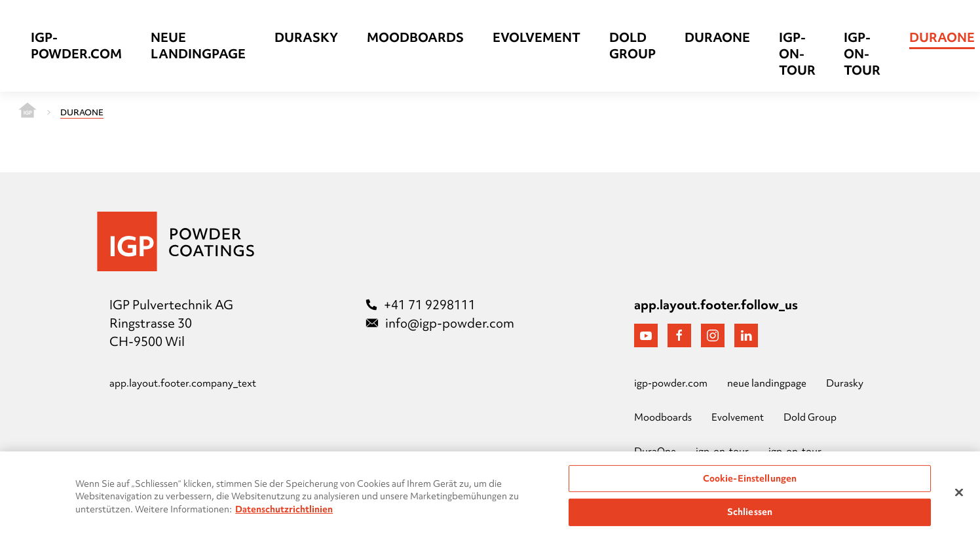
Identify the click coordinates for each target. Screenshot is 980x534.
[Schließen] (959, 497)
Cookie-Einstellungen (750, 482)
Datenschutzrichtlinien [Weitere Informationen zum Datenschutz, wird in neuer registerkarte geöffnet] (284, 514)
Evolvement (537, 38)
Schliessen (750, 516)
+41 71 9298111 (421, 305)
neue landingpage (198, 46)
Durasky (306, 38)
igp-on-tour (797, 54)
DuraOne (717, 38)
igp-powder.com (76, 46)
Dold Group (632, 46)
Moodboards (415, 38)
